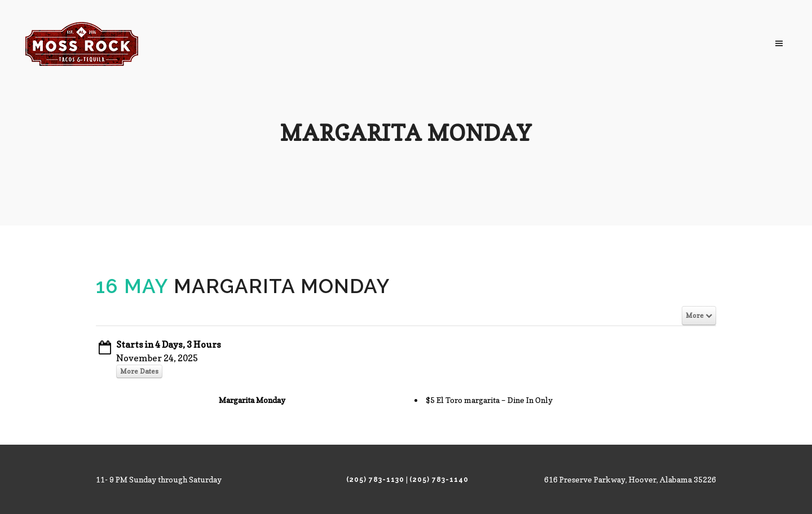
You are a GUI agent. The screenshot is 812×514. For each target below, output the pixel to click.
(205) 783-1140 (439, 480)
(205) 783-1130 (375, 480)
